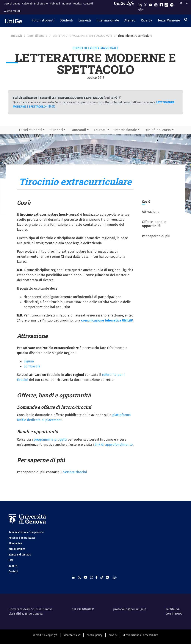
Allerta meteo (12, 11)
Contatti (88, 4)
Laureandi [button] (78, 130)
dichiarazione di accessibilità (141, 635)
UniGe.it (17, 36)
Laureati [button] (100, 130)
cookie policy (95, 635)
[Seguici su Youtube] (151, 4)
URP (11, 560)
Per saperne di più (156, 236)
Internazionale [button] (126, 130)
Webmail (55, 4)
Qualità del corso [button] (158, 130)
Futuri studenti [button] (30, 130)
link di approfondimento (114, 445)
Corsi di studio (37, 36)
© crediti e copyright (45, 635)
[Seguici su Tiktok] (166, 4)
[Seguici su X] (145, 4)
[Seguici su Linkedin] (140, 4)
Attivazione (151, 212)
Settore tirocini (75, 472)
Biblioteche (41, 4)
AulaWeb (27, 4)
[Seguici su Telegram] (172, 4)
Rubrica (77, 4)
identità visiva (72, 635)
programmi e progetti (50, 440)
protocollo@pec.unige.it (130, 609)
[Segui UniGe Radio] (141, 9)
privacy (113, 635)
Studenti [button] (56, 130)
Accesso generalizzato (22, 538)
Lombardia (32, 366)
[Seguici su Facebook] (161, 4)
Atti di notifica (17, 549)
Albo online (15, 543)
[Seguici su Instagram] (156, 4)
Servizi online (12, 4)
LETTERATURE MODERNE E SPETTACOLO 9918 (82, 36)
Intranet (66, 4)
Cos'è (146, 202)
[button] (43, 21)
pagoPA (13, 566)
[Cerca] (186, 20)
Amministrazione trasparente (26, 532)
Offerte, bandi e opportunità (154, 224)
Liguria (29, 361)
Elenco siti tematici (20, 555)
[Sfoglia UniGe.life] (125, 7)
